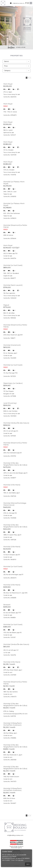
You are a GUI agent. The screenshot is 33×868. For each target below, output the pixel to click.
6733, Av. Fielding (9, 711)
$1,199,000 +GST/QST (11, 248)
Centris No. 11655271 (9, 338)
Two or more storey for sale (12, 94)
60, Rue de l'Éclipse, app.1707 (12, 613)
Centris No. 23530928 (10, 760)
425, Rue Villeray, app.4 (10, 733)
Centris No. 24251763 (10, 716)
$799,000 (7, 287)
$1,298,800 (7, 208)
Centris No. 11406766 (10, 175)
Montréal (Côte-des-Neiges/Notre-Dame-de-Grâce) (15, 464)
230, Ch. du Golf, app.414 (11, 431)
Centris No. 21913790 (10, 456)
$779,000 (7, 307)
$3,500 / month (9, 708)
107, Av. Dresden (8, 150)
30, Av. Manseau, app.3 (10, 353)
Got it (28, 864)
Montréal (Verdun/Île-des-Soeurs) (16, 423)
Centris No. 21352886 (10, 738)
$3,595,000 (8, 86)
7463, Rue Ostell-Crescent (11, 777)
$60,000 (7, 647)
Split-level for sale (9, 133)
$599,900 (7, 386)
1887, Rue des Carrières (11, 692)
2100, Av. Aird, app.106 (10, 513)
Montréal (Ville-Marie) (12, 485)
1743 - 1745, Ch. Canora (10, 112)
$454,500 (7, 529)
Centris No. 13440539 (10, 358)
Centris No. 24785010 (10, 218)
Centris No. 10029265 (10, 518)
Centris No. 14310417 (10, 135)
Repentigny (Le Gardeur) (13, 383)
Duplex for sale (8, 276)
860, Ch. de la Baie (9, 313)
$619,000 (7, 347)
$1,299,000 (7, 186)
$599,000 (7, 405)
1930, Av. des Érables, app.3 (12, 493)
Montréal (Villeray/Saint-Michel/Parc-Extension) (13, 724)
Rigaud (6, 305)
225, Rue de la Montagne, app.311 (13, 575)
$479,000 (7, 467)
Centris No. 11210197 (10, 637)
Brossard (7, 605)
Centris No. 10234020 (10, 298)
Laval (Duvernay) (10, 403)
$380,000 (7, 627)
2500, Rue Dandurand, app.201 (13, 453)
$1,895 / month (9, 749)
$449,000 (7, 549)
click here (21, 860)
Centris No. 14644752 (10, 655)
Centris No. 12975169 (10, 436)
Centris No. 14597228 (10, 540)
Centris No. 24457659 (10, 675)
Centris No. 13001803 (10, 416)
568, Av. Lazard (8, 130)
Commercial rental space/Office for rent (15, 714)
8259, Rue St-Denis (9, 798)
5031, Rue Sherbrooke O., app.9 (13, 755)
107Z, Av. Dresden (9, 170)
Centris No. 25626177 (10, 278)
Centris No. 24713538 (10, 396)
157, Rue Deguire (9, 391)
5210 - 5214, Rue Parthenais (12, 213)
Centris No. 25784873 (10, 115)
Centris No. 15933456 (10, 318)
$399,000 (7, 607)
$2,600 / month (9, 793)
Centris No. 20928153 (10, 197)
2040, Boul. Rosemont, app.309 (13, 335)
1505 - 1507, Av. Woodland (11, 273)
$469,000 (7, 507)
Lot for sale (7, 653)
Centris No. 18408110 (10, 560)
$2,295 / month (9, 664)
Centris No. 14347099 (10, 155)
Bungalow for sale (9, 394)
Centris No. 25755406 (10, 238)
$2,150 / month (9, 686)
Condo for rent (8, 672)
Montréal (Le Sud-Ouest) (13, 265)
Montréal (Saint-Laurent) (13, 285)
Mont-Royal (8, 84)
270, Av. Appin (8, 92)
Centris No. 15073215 (10, 376)
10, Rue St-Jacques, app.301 (12, 555)
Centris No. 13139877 (10, 478)
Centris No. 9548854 (10, 618)
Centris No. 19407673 (10, 782)
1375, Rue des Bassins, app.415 (12, 633)
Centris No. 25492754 (10, 258)
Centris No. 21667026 (10, 496)
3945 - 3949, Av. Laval (10, 192)
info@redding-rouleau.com (17, 3)
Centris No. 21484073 (10, 697)
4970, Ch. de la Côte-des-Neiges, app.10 (15, 473)
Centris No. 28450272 (10, 578)
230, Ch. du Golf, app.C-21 (11, 650)
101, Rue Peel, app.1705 (10, 373)
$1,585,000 (7, 144)
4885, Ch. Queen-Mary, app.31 (12, 535)
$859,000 (7, 268)
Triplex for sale (8, 194)
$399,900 (7, 587)
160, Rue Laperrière (9, 293)
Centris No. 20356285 (10, 598)
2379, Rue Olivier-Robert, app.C (13, 670)
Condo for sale (8, 256)
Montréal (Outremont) (12, 345)
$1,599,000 (7, 124)
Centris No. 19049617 (10, 803)
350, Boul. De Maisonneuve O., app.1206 (15, 593)
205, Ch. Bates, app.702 (10, 253)
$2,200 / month (9, 727)
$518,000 (7, 425)
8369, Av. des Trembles (10, 411)
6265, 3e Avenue (8, 235)
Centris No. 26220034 (10, 97)
